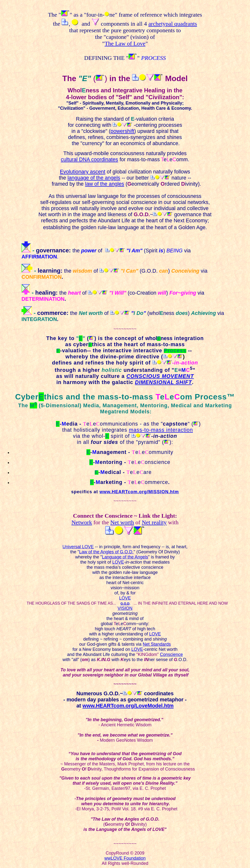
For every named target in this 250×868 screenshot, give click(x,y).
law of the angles (104, 184)
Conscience (171, 654)
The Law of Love (125, 43)
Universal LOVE (78, 547)
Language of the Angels (125, 557)
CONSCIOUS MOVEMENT (160, 376)
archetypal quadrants (173, 24)
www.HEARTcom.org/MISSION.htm (139, 492)
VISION (125, 608)
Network (82, 522)
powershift (122, 131)
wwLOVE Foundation (125, 858)
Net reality (154, 522)
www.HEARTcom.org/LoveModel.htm (128, 706)
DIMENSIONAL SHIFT (163, 382)
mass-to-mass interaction (161, 430)
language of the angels (94, 178)
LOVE (118, 562)
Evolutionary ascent (83, 172)
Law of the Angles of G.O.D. (106, 552)
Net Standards (157, 644)
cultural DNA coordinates (89, 160)
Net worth (122, 522)
